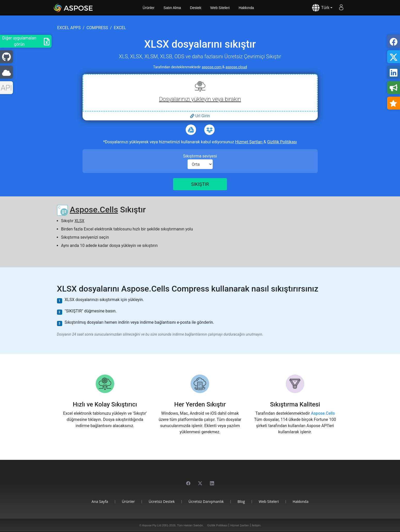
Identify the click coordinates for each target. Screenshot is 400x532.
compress (97, 28)
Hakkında (246, 8)
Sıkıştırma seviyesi (200, 156)
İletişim (256, 525)
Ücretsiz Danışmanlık (206, 501)
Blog (241, 501)
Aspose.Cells (94, 210)
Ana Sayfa (100, 501)
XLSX (79, 221)
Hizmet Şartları (249, 142)
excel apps (69, 28)
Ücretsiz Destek (162, 501)
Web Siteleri (220, 8)
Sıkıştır (200, 184)
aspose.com (212, 67)
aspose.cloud (236, 67)
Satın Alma (172, 8)
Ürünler (149, 8)
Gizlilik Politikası (282, 142)
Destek (196, 8)
